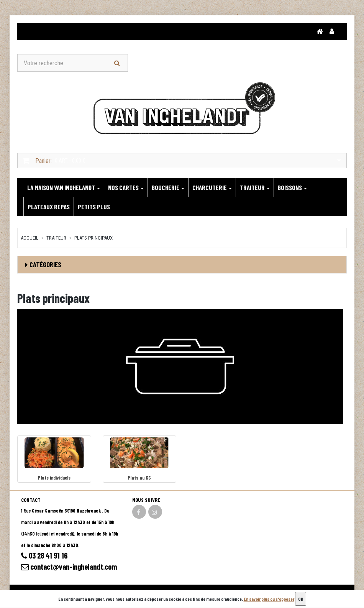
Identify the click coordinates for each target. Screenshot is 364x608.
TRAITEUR (255, 187)
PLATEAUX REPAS (49, 207)
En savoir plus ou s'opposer (269, 599)
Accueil (30, 238)
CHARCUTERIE (212, 187)
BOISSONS (292, 187)
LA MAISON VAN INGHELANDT (64, 187)
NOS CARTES (126, 187)
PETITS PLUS (94, 207)
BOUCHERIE (168, 187)
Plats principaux (93, 238)
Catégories (45, 265)
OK (301, 599)
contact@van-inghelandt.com (69, 567)
